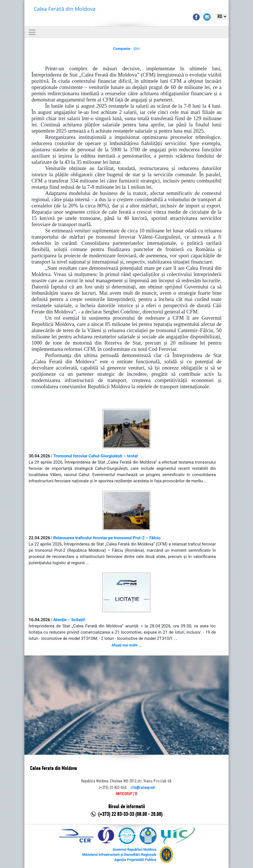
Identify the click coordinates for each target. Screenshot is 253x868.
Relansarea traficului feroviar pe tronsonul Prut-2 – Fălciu (107, 538)
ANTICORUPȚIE (126, 794)
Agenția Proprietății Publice (135, 860)
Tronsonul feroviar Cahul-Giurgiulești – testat (96, 456)
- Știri (126, 49)
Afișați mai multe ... (126, 645)
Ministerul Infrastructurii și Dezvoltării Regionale (119, 855)
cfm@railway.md (143, 788)
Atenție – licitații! (69, 620)
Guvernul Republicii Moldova (134, 850)
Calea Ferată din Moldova (65, 9)
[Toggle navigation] (32, 32)
